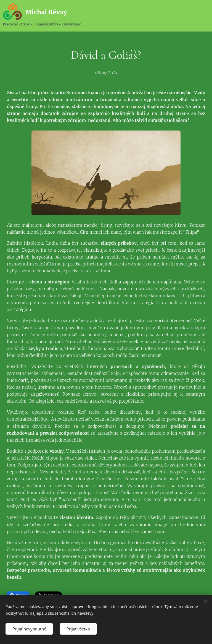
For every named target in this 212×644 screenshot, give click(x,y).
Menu (204, 16)
